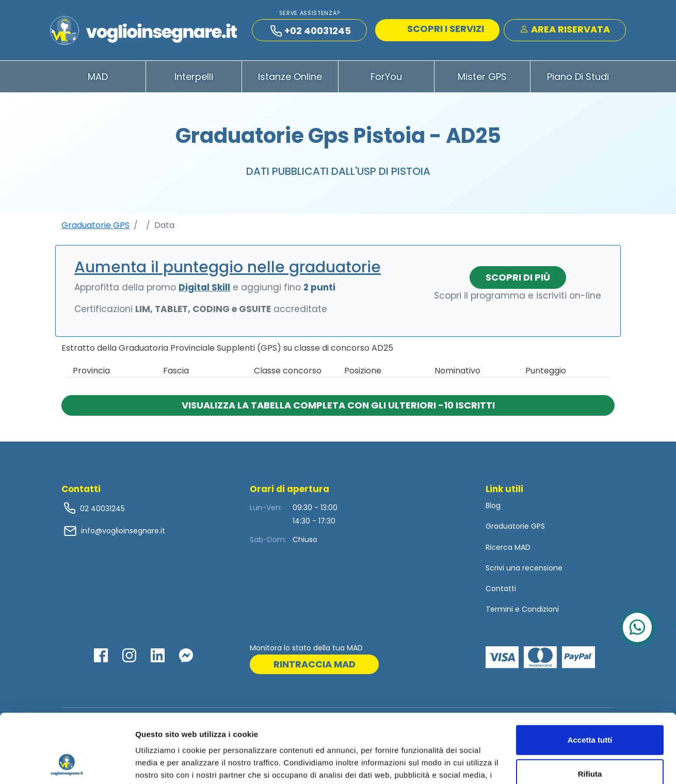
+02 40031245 (311, 31)
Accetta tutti (590, 675)
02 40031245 (101, 509)
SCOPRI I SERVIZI (439, 29)
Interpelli (194, 77)
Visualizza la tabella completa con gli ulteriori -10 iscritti (338, 405)
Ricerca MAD (508, 547)
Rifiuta (590, 709)
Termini (499, 609)
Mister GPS (482, 77)
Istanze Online (290, 77)
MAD (98, 77)
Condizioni (540, 609)
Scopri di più (518, 277)
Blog (493, 505)
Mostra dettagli (163, 764)
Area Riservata (565, 29)
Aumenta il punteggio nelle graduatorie (228, 267)
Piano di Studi (578, 77)
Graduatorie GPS (95, 225)
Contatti (501, 589)
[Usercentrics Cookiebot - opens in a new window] (67, 764)
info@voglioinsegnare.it (123, 531)
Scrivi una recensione (524, 568)
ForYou (386, 77)
